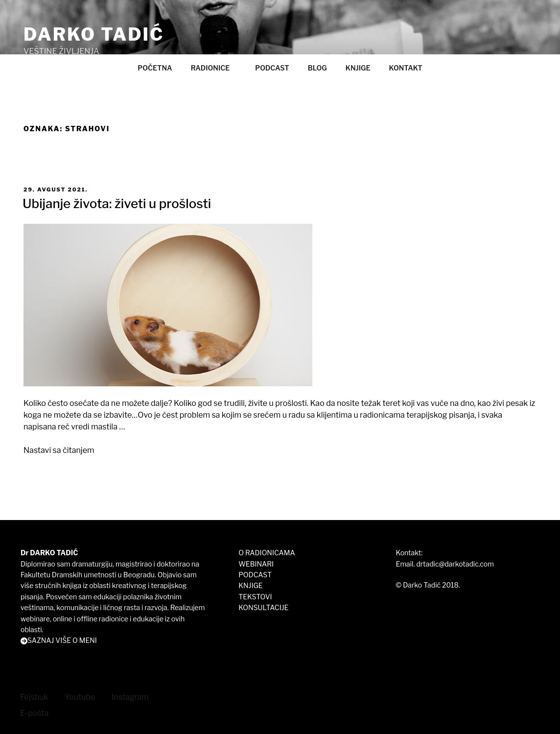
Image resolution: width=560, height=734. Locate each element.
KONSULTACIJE (263, 607)
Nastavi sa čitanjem (59, 450)
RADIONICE (215, 68)
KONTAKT (405, 68)
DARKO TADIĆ (94, 34)
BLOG (317, 68)
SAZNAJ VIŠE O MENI (62, 640)
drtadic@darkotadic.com (455, 564)
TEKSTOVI (255, 597)
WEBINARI (256, 564)
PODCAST (272, 68)
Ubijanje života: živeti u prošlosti (117, 203)
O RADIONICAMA (267, 553)
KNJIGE (358, 68)
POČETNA (155, 68)
